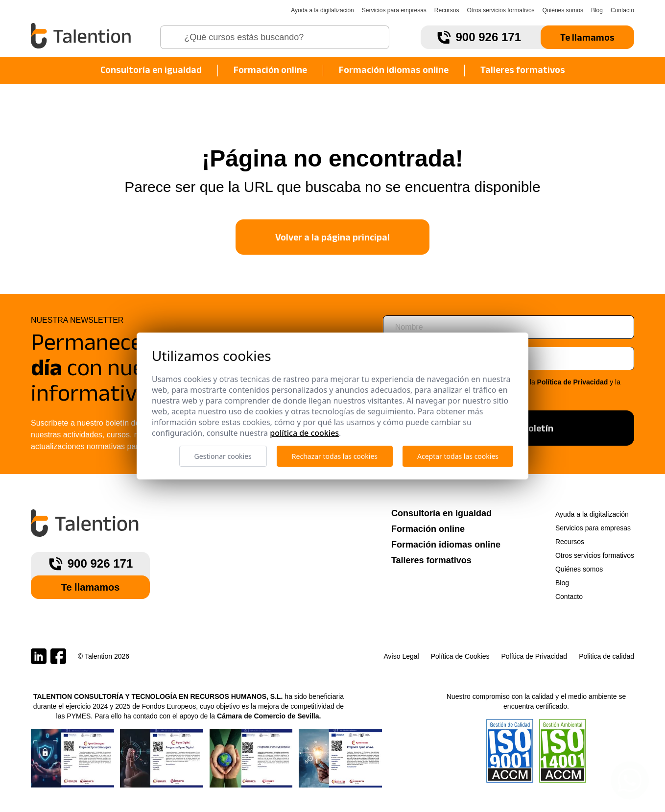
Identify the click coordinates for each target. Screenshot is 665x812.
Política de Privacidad (573, 382)
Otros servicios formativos (501, 10)
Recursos (447, 10)
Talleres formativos (523, 70)
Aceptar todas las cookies (458, 456)
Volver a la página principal (332, 237)
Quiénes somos (563, 10)
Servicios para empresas (394, 10)
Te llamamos (587, 37)
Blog (597, 10)
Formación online (270, 70)
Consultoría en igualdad (151, 70)
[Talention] (82, 36)
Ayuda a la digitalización (322, 10)
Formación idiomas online (394, 70)
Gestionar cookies (223, 456)
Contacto (622, 10)
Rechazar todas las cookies (335, 456)
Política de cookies (304, 433)
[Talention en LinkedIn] (39, 656)
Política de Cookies (460, 656)
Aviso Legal (402, 656)
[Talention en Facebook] (58, 656)
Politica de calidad (606, 656)
